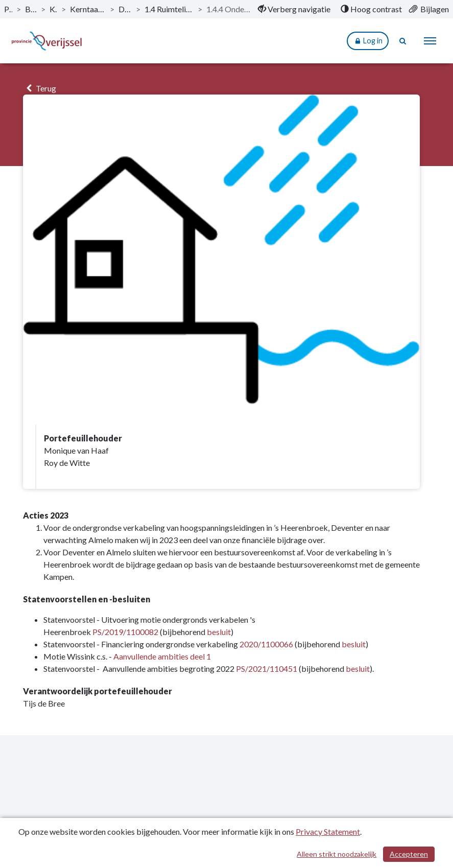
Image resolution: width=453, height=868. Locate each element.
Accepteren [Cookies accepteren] (409, 854)
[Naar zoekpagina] (403, 41)
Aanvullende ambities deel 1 (162, 656)
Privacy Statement (328, 831)
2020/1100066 (266, 644)
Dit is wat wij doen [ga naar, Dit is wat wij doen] (125, 9)
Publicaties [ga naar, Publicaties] (8, 9)
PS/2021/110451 (267, 668)
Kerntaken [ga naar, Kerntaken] (53, 9)
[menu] (430, 41)
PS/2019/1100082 (125, 632)
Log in (368, 41)
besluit (219, 632)
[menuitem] (294, 9)
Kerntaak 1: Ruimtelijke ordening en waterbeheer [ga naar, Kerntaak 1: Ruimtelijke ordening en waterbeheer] (88, 9)
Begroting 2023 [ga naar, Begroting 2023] (31, 9)
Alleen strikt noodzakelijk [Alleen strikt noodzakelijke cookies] (337, 854)
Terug (40, 88)
